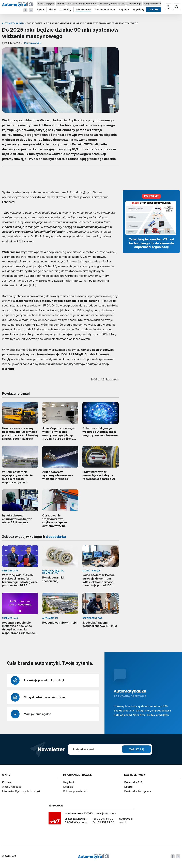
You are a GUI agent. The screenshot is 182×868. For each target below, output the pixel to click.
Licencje (68, 787)
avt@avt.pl (126, 819)
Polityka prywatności (75, 791)
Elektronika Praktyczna (138, 791)
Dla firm (154, 10)
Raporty (124, 10)
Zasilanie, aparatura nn (112, 4)
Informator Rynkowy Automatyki (21, 791)
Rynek (41, 10)
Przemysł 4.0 (32, 43)
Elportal (129, 787)
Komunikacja (134, 4)
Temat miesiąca (105, 10)
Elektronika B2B (133, 782)
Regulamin (69, 782)
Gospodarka (83, 10)
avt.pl (123, 822)
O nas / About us (12, 787)
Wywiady (139, 10)
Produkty (66, 10)
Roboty (61, 4)
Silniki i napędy (46, 4)
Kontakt (7, 782)
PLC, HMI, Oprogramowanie (82, 4)
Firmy (52, 10)
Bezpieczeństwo (153, 4)
